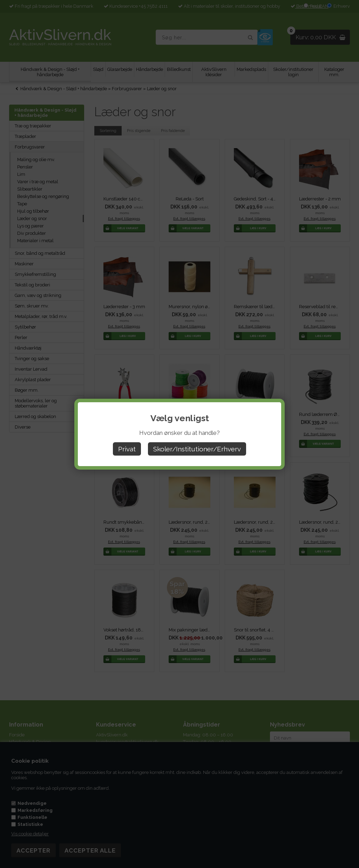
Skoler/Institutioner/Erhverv (197, 449)
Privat (127, 449)
